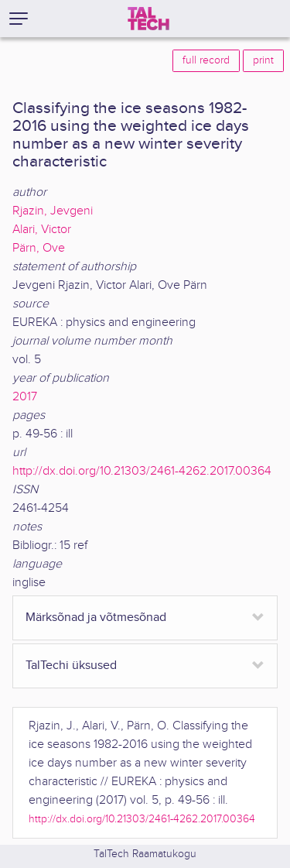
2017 (25, 397)
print (263, 60)
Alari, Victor (42, 230)
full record (206, 60)
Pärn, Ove (39, 248)
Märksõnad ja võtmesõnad (96, 618)
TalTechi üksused (71, 666)
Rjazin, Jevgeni (53, 211)
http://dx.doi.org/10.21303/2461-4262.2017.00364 (142, 471)
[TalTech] (148, 19)
